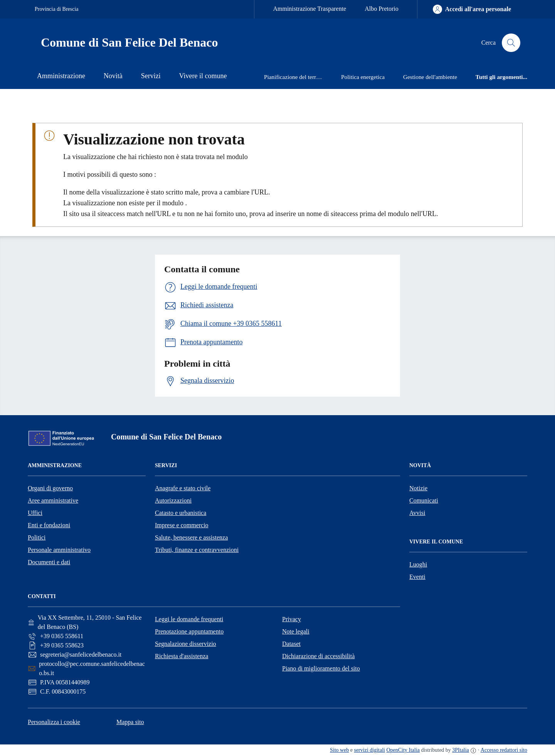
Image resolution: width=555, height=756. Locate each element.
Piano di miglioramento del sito (321, 668)
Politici (37, 537)
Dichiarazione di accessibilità (318, 656)
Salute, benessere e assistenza (191, 537)
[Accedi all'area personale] (472, 9)
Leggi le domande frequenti (189, 619)
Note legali (296, 631)
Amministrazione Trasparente (309, 9)
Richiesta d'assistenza (182, 656)
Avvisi (417, 513)
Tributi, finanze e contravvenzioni (197, 550)
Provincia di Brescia (57, 9)
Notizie (418, 488)
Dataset (291, 644)
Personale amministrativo (59, 550)
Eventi (417, 577)
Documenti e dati (49, 562)
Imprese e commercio (182, 525)
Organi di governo (50, 488)
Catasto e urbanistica (181, 513)
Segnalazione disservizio (186, 644)
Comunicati (424, 500)
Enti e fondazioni (49, 525)
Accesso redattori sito (504, 750)
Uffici (35, 513)
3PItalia (461, 750)
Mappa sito (130, 722)
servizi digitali (370, 750)
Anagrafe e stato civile (183, 488)
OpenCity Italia (403, 750)
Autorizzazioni (173, 500)
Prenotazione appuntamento (189, 631)
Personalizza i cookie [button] (54, 722)
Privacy (292, 619)
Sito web (339, 750)
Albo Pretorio (382, 9)
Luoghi (418, 564)
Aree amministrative (53, 500)
